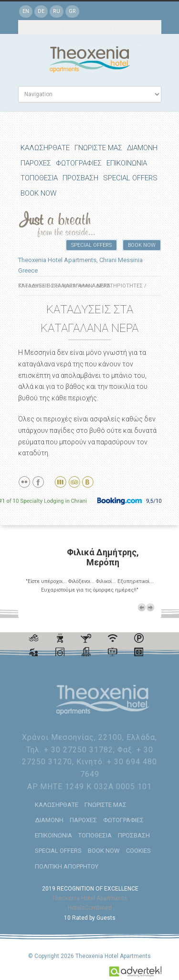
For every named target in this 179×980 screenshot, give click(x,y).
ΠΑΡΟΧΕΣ (36, 163)
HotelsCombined (90, 908)
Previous (142, 607)
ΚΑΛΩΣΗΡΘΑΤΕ (45, 148)
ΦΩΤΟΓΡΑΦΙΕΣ (79, 163)
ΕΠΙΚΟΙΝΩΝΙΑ (127, 163)
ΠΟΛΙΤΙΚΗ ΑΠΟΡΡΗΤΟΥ (67, 866)
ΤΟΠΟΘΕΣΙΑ (39, 178)
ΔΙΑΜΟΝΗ (142, 148)
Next (150, 607)
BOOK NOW (38, 193)
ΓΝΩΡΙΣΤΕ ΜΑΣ (98, 148)
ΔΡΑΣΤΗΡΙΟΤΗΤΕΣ (119, 286)
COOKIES (138, 851)
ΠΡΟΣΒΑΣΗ (80, 178)
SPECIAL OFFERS (130, 178)
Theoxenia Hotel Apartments (90, 898)
